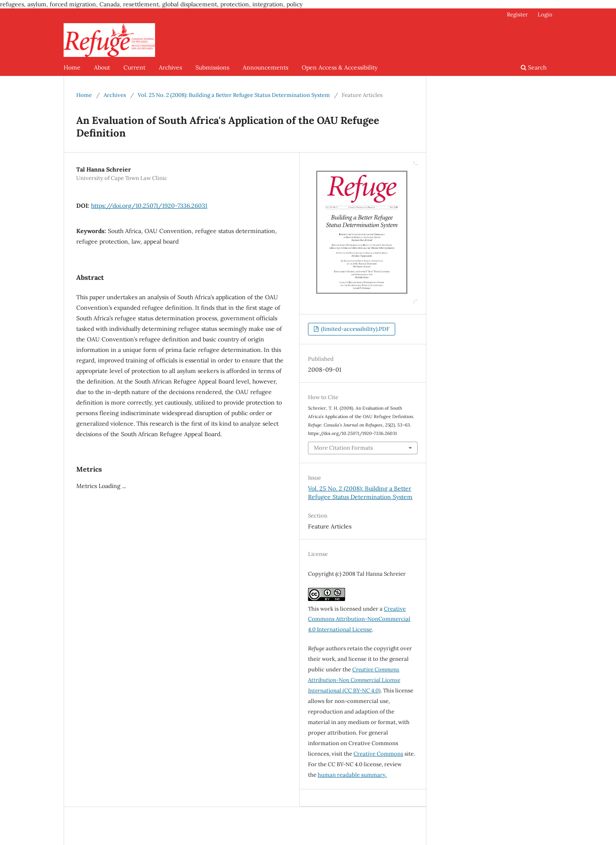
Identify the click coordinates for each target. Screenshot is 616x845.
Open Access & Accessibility (340, 67)
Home (72, 67)
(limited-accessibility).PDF (355, 329)
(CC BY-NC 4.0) (354, 680)
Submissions (212, 67)
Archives (170, 67)
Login (545, 15)
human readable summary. (352, 775)
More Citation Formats (343, 448)
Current (134, 67)
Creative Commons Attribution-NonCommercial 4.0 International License (359, 619)
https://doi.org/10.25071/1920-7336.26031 (149, 206)
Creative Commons (378, 754)
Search (534, 67)
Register (517, 15)
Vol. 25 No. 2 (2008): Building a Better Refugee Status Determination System (234, 95)
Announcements (265, 67)
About (102, 67)
